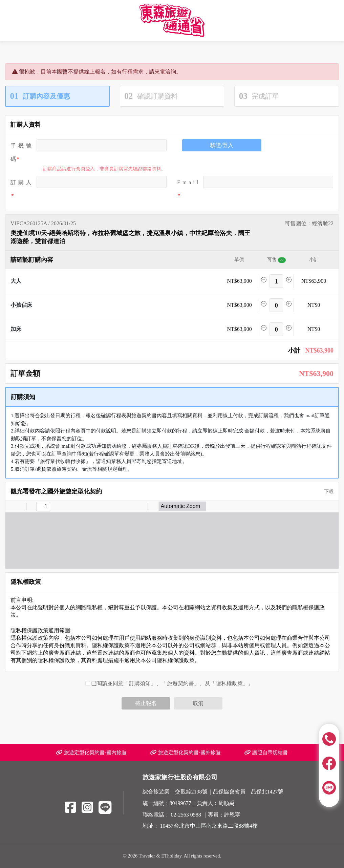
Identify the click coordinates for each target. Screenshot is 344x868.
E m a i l (188, 182)
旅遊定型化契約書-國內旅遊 (91, 752)
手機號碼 (21, 152)
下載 (326, 492)
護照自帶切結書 (266, 752)
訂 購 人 (21, 182)
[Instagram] (87, 808)
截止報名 (146, 703)
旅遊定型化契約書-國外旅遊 (186, 752)
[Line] (105, 808)
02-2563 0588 (186, 815)
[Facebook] (70, 808)
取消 (198, 703)
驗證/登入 (222, 145)
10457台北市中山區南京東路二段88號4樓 (209, 826)
